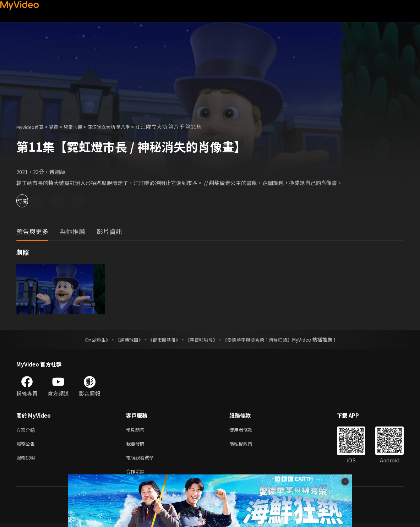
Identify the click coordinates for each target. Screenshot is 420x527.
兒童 (59, 127)
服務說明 (27, 460)
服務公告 (27, 445)
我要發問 (137, 445)
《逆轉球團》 (125, 339)
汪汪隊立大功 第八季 (121, 127)
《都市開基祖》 (163, 339)
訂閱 (31, 201)
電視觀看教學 (142, 460)
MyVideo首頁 (32, 127)
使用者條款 (247, 430)
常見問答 (137, 430)
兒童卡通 (81, 127)
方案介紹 (27, 430)
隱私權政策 (247, 445)
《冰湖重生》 (91, 339)
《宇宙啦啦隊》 (202, 339)
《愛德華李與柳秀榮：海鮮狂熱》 (262, 339)
